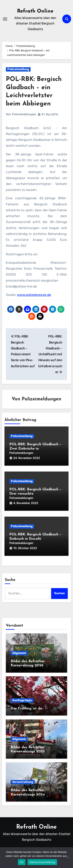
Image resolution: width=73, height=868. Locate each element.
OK (22, 862)
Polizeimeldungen (24, 114)
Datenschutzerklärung (42, 862)
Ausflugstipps (22, 700)
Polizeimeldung (18, 69)
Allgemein (19, 653)
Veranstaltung (23, 782)
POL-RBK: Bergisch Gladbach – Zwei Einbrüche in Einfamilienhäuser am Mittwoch (36, 449)
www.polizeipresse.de (34, 295)
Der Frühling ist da (26, 709)
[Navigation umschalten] (5, 19)
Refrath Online (35, 11)
